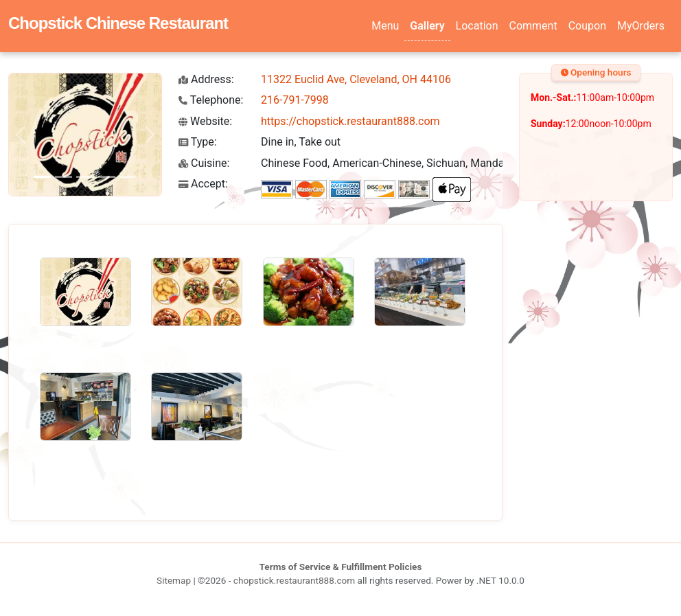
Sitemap (174, 580)
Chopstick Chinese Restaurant (118, 23)
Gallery (427, 26)
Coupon (587, 26)
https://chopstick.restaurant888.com (350, 121)
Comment (533, 26)
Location (477, 26)
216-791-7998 (295, 100)
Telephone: (211, 100)
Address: (206, 79)
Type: (198, 142)
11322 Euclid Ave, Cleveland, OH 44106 (356, 79)
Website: (205, 121)
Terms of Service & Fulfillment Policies (341, 567)
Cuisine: (204, 163)
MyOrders (641, 26)
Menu (385, 26)
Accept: (203, 184)
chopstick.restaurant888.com (294, 580)
